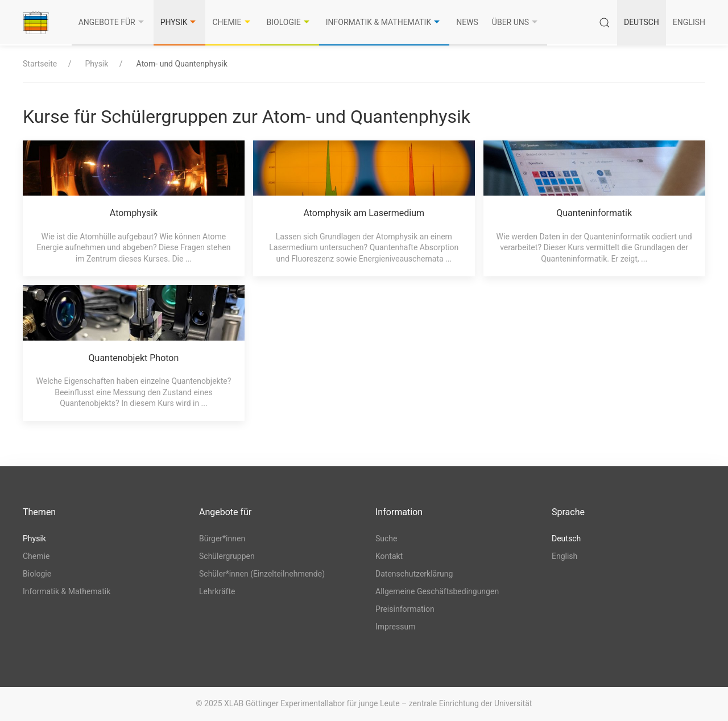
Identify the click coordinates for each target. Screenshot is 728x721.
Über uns (516, 22)
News (467, 22)
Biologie (289, 22)
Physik (180, 22)
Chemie (232, 22)
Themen (39, 512)
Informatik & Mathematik (384, 22)
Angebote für (113, 22)
